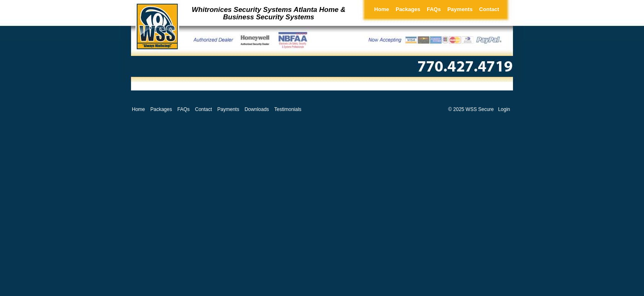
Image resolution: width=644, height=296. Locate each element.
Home (382, 9)
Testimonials (288, 109)
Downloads (256, 109)
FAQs (434, 9)
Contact (489, 9)
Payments (460, 9)
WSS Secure (480, 109)
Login (504, 109)
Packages (408, 9)
